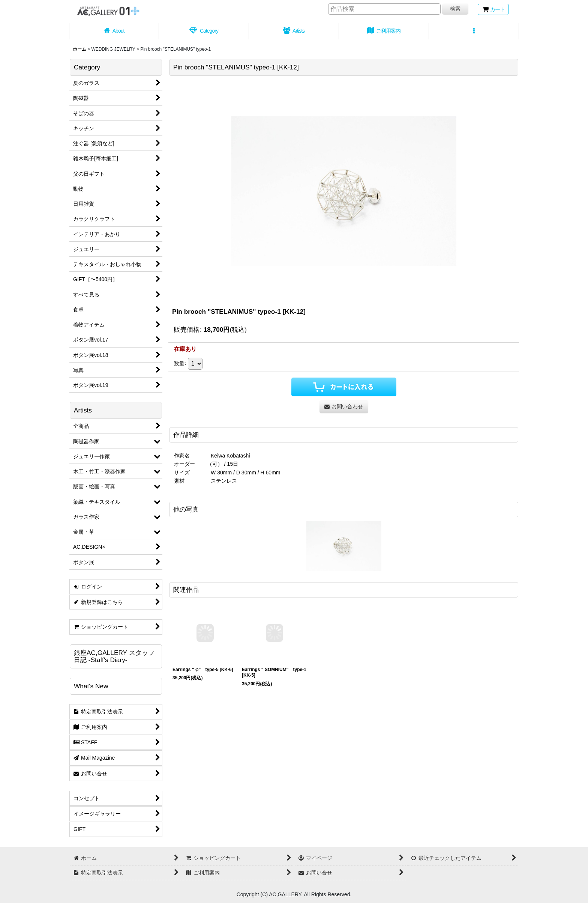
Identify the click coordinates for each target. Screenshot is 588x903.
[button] (474, 32)
